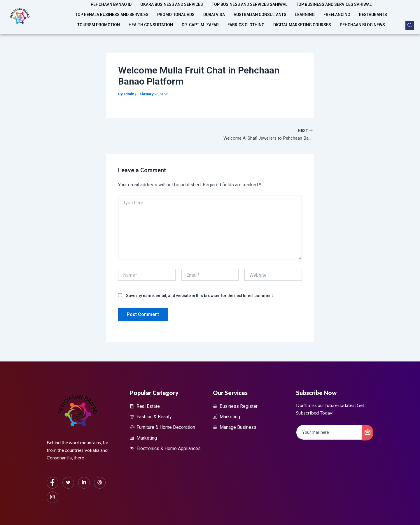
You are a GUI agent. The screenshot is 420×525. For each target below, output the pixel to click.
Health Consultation (151, 19)
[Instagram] (52, 497)
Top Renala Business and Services (112, 11)
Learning (305, 11)
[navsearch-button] (410, 26)
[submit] (367, 433)
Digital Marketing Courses (302, 19)
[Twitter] (68, 483)
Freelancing (337, 11)
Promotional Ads (176, 11)
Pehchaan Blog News (362, 19)
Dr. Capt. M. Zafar (200, 19)
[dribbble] (100, 483)
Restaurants (373, 11)
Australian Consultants (260, 11)
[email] (329, 432)
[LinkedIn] (84, 483)
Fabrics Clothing (246, 19)
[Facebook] (52, 483)
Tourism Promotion (99, 19)
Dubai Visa (214, 11)
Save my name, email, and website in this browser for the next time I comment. (200, 296)
